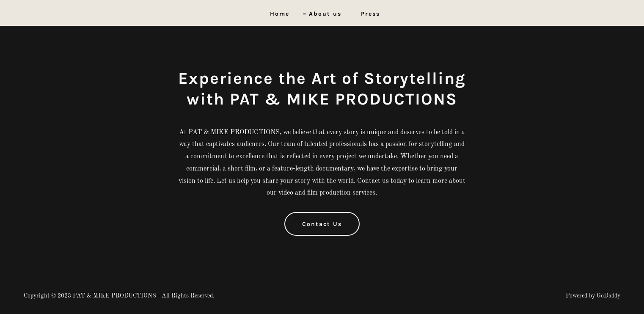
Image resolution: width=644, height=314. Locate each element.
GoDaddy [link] (608, 296)
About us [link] (325, 14)
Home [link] (280, 14)
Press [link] (370, 14)
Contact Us (322, 224)
